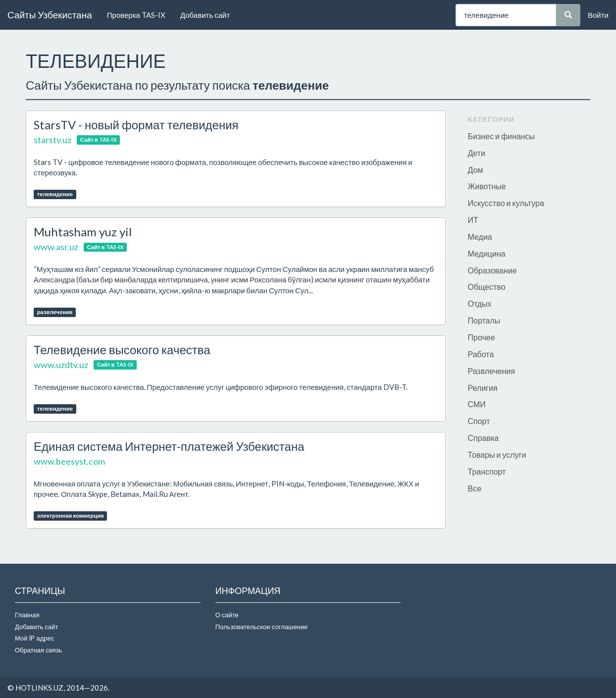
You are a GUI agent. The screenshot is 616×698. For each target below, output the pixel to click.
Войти (598, 15)
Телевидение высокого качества (122, 349)
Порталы (484, 320)
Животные (487, 186)
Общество (487, 287)
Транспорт (487, 471)
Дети (477, 153)
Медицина (487, 253)
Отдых (480, 303)
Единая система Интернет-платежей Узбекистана (169, 446)
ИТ (473, 220)
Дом (476, 170)
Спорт (479, 421)
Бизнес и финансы (502, 136)
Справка (484, 438)
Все (475, 488)
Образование (492, 270)
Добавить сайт (205, 15)
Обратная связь (38, 650)
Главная (27, 615)
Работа (481, 354)
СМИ (477, 404)
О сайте (227, 615)
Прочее (482, 337)
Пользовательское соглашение (262, 627)
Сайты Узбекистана (50, 15)
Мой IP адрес (34, 638)
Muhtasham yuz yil (83, 232)
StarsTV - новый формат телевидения (136, 125)
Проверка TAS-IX (136, 15)
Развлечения (492, 371)
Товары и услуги (497, 455)
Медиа (480, 237)
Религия (483, 388)
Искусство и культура (506, 203)
